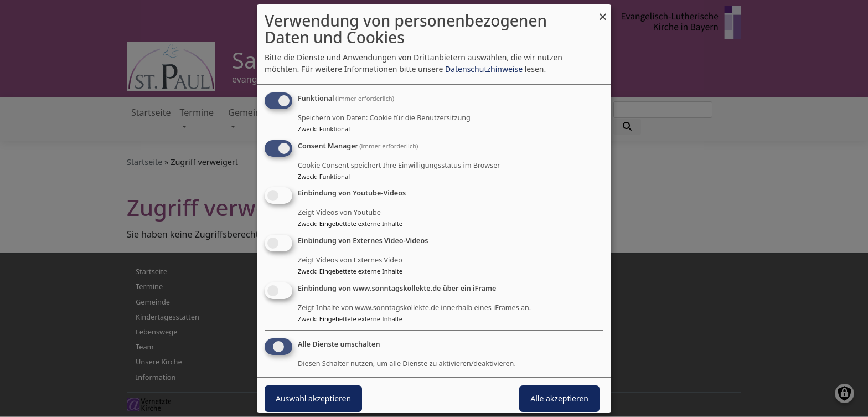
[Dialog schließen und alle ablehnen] (603, 11)
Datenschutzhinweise (484, 69)
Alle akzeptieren (559, 398)
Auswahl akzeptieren (313, 398)
